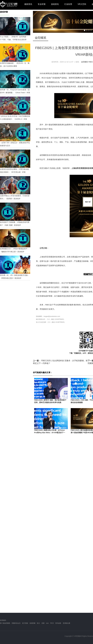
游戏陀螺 (32, 623)
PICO (52, 623)
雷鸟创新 (58, 623)
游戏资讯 (55, 4)
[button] (85, 30)
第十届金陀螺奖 (5, 623)
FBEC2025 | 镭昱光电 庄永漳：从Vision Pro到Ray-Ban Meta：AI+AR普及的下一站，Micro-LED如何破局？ (50, 433)
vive (47, 623)
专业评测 (42, 4)
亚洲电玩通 (66, 623)
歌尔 (38, 623)
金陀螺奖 (85, 62)
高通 (43, 623)
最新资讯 (28, 4)
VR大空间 (82, 4)
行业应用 (68, 4)
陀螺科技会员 (16, 623)
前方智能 (25, 623)
